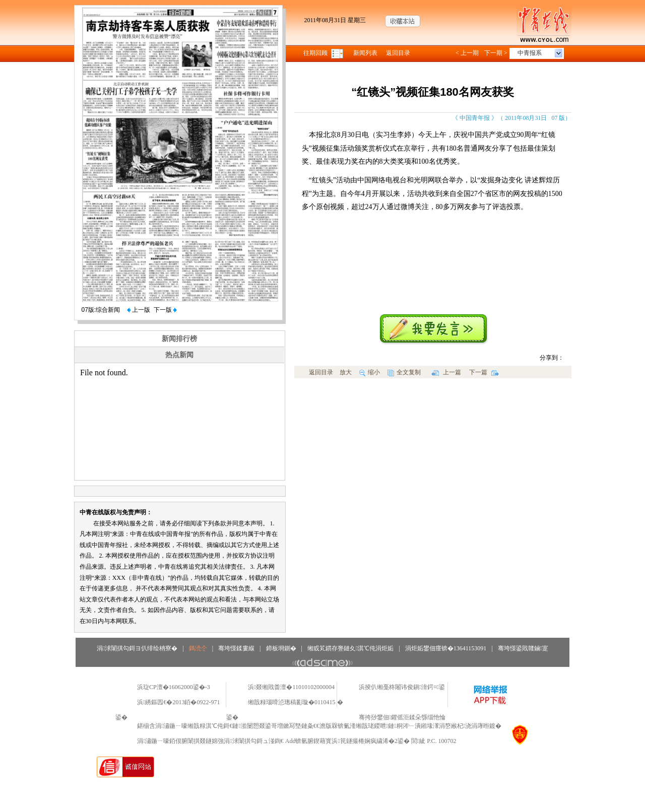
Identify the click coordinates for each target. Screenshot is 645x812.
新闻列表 (365, 53)
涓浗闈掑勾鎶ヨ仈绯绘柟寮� (137, 648)
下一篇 (484, 372)
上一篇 (446, 372)
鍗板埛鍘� (281, 648)
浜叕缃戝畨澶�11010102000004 (291, 687)
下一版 (165, 310)
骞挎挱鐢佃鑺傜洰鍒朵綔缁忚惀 (402, 717)
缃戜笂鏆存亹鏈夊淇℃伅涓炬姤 (350, 648)
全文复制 (404, 372)
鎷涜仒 (198, 648)
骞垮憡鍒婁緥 (236, 648)
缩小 (370, 372)
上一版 (139, 310)
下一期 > (496, 53)
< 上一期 (467, 53)
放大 (346, 372)
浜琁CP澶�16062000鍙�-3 (174, 687)
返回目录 (398, 53)
